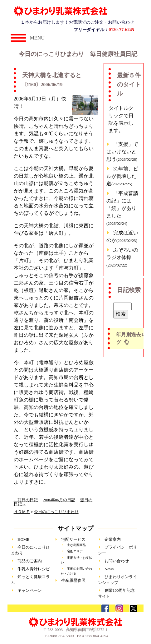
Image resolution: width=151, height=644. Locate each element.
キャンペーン (30, 591)
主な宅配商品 (76, 545)
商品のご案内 (30, 561)
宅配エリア (75, 551)
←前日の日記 (26, 500)
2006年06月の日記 (59, 500)
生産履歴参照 (73, 581)
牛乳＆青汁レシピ (34, 569)
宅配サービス (73, 540)
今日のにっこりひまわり (56, 512)
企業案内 (113, 540)
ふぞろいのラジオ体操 (122, 257)
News (109, 569)
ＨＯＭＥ (22, 512)
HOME (23, 540)
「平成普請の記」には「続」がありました (122, 208)
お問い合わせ (117, 561)
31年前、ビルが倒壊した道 (122, 176)
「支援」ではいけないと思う (122, 152)
